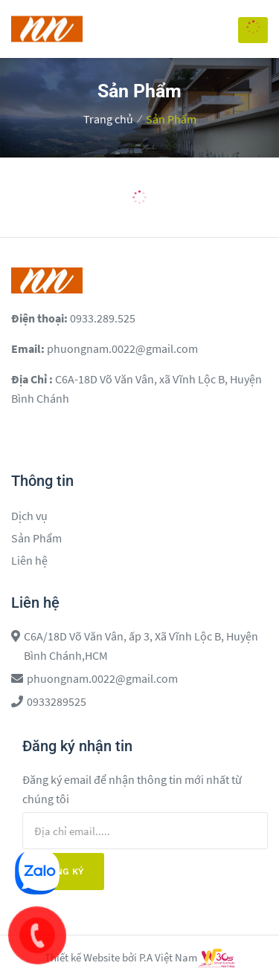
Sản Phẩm (171, 119)
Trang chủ (108, 119)
